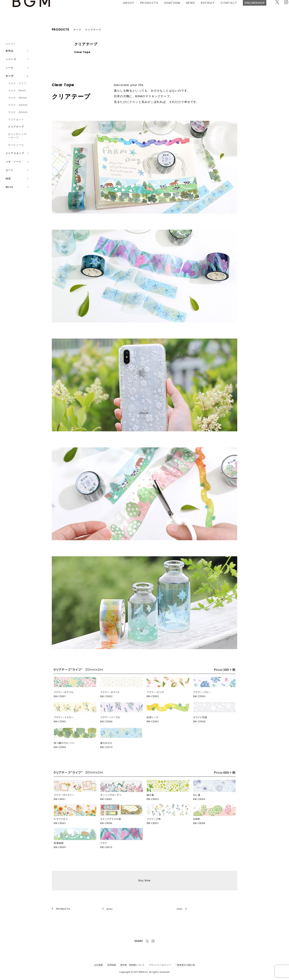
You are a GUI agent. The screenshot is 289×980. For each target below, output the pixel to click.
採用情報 (112, 965)
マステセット (16, 119)
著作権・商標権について (132, 965)
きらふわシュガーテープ (17, 136)
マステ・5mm (17, 91)
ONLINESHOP (209, 9)
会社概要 (99, 965)
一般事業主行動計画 (185, 965)
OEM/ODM (126, 9)
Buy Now (144, 880)
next (182, 909)
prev (107, 909)
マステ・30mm (18, 112)
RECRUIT (162, 9)
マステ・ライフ (17, 83)
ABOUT (83, 9)
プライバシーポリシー (160, 965)
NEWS (145, 9)
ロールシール (16, 145)
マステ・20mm (18, 105)
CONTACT (183, 9)
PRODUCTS (103, 9)
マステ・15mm (18, 98)
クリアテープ (16, 127)
